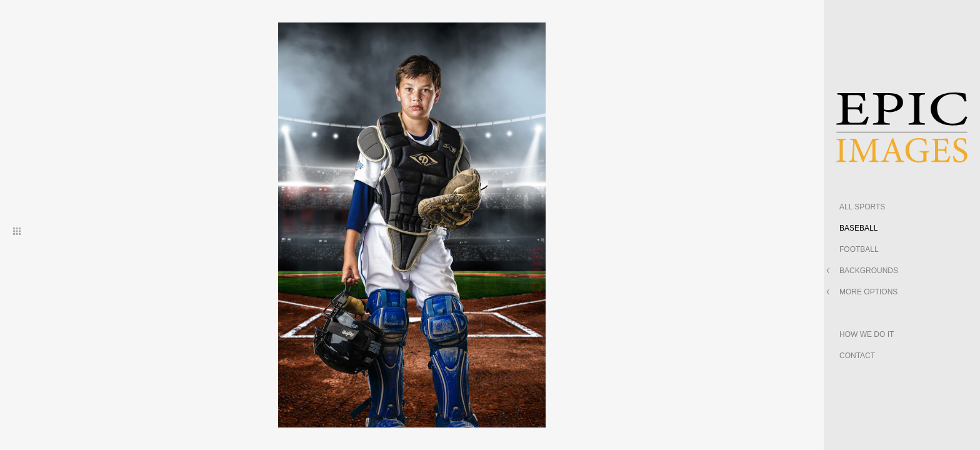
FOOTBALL (859, 249)
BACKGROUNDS (869, 271)
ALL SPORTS (862, 207)
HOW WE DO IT (867, 334)
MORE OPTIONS (868, 292)
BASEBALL (858, 228)
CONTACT (857, 356)
